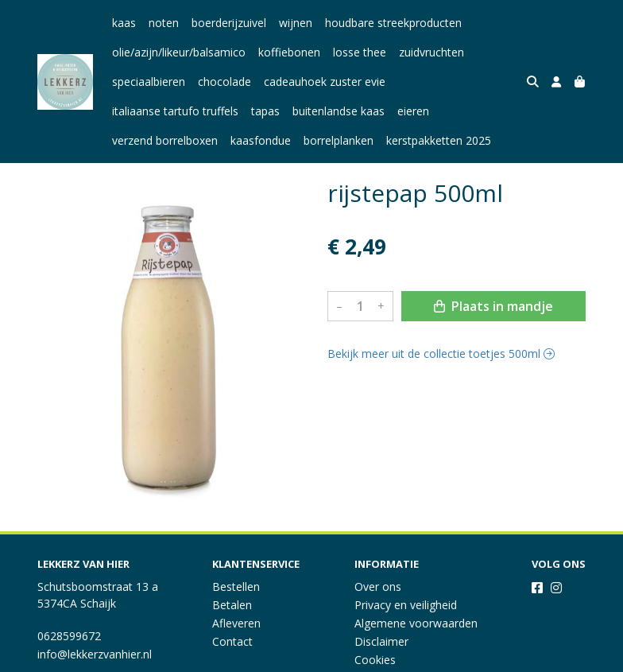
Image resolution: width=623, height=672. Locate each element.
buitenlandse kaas (339, 111)
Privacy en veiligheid (406, 605)
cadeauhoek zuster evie (325, 82)
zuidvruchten (431, 52)
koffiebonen (289, 52)
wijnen (296, 23)
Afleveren (236, 623)
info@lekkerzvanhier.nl (95, 654)
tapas (265, 111)
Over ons (378, 587)
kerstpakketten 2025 (439, 140)
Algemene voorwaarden (416, 623)
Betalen (232, 605)
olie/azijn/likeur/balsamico (179, 52)
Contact (232, 641)
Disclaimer (381, 641)
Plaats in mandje (493, 306)
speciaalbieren (149, 82)
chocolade (224, 82)
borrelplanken (339, 140)
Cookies (375, 660)
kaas (124, 23)
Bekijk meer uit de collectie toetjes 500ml (441, 353)
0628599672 (69, 636)
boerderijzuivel (229, 23)
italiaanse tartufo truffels (175, 111)
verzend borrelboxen (165, 140)
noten (164, 23)
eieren (413, 111)
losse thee (360, 52)
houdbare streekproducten (393, 23)
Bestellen (236, 587)
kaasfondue (261, 140)
